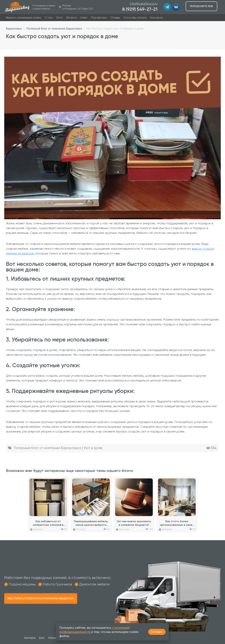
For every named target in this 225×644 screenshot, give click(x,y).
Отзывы (115, 18)
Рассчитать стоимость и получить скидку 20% (41, 599)
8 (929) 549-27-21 (140, 9)
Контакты (157, 18)
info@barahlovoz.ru (144, 4)
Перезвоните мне (201, 6)
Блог (60, 18)
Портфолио (99, 18)
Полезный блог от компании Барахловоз (47, 448)
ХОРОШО (157, 632)
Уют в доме (93, 448)
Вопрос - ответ (77, 18)
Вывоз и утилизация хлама (24, 18)
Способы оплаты (135, 18)
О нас (49, 18)
